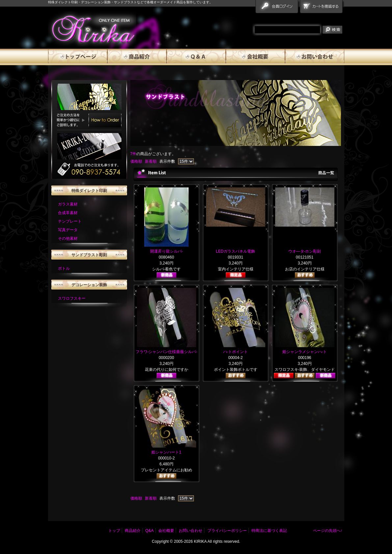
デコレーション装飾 (89, 285)
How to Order (105, 120)
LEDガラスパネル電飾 (235, 251)
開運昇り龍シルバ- (167, 251)
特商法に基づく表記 (269, 531)
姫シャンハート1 (166, 452)
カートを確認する (322, 8)
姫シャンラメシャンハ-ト (305, 352)
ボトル (64, 268)
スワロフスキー (72, 298)
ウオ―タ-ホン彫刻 (305, 251)
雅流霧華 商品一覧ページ (92, 29)
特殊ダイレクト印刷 (89, 191)
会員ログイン (278, 8)
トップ (114, 531)
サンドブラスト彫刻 (89, 255)
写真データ (68, 230)
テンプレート (70, 221)
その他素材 (68, 238)
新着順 (151, 161)
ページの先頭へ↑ (328, 531)
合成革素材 (68, 213)
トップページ (78, 57)
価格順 (136, 161)
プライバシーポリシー (227, 531)
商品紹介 (137, 57)
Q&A (196, 57)
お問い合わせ (315, 57)
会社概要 (255, 57)
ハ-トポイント (236, 352)
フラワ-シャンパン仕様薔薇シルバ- (167, 352)
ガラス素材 (68, 204)
